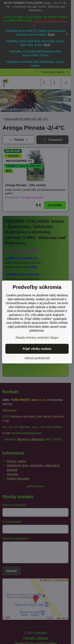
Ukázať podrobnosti (37, 358)
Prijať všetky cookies (37, 349)
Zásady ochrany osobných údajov (37, 338)
